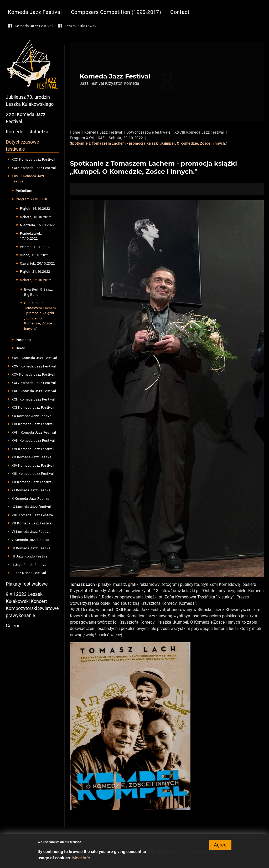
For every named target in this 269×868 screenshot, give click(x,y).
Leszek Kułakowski (81, 26)
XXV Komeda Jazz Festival (33, 374)
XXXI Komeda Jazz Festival (26, 118)
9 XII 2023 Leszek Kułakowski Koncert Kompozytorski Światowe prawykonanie (32, 605)
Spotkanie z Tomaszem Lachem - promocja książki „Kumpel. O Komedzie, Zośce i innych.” (40, 316)
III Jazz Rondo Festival (30, 556)
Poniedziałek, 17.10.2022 (31, 236)
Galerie (13, 626)
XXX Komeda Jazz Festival (33, 159)
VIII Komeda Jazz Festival (33, 515)
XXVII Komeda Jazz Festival (34, 358)
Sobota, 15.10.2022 (36, 217)
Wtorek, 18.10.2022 (36, 247)
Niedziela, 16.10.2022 (37, 225)
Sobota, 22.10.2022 (36, 280)
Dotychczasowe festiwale (22, 145)
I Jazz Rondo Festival (29, 573)
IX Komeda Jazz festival (31, 507)
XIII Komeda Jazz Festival (33, 474)
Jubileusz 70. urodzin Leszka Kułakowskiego (30, 101)
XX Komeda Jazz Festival (32, 416)
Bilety (20, 348)
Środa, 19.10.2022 (35, 255)
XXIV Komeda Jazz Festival (34, 383)
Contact (180, 12)
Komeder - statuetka (27, 132)
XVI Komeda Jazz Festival (33, 449)
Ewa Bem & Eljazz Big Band (38, 292)
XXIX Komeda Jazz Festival (34, 168)
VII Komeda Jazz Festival (32, 523)
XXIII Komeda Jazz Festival (34, 391)
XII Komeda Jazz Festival (32, 482)
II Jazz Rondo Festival (29, 565)
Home (75, 132)
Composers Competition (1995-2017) (116, 12)
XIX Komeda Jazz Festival (33, 424)
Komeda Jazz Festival (35, 12)
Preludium (24, 191)
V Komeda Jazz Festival (31, 540)
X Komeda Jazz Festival (31, 499)
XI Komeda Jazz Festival (32, 490)
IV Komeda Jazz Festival (32, 548)
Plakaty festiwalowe (27, 584)
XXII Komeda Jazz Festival (33, 399)
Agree (220, 847)
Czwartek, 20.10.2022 (37, 263)
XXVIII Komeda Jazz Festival (28, 179)
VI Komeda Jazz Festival (32, 532)
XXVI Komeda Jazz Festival (34, 366)
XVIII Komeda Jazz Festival (34, 432)
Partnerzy (23, 340)
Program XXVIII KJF (32, 199)
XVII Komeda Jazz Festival (33, 441)
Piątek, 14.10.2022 (35, 209)
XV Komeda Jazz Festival (32, 457)
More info (81, 860)
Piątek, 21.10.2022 (35, 272)
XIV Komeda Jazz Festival (33, 465)
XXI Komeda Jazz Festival (33, 407)
